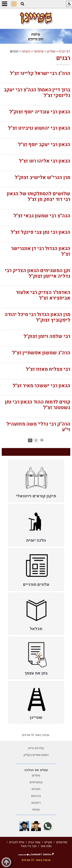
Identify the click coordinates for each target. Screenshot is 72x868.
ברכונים (36, 796)
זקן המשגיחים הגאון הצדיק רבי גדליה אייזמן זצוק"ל (38, 273)
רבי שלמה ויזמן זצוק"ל (47, 336)
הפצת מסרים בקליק (36, 755)
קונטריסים (36, 782)
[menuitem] (36, 481)
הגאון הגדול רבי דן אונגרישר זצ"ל (41, 251)
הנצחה (26, 51)
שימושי (39, 51)
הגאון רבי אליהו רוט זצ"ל (45, 161)
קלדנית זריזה (36, 748)
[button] (22, 4)
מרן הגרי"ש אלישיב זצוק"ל (43, 178)
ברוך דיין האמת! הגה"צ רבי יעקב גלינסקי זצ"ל (37, 93)
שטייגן (51, 51)
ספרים (36, 775)
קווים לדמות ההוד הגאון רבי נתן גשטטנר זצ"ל (38, 405)
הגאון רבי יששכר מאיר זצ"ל (41, 386)
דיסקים (36, 803)
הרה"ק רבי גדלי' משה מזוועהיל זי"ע (38, 427)
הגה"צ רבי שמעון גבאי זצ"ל (42, 216)
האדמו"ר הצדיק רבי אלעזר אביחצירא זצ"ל (43, 295)
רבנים (63, 58)
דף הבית (65, 51)
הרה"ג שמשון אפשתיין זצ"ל (41, 353)
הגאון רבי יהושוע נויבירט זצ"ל (39, 128)
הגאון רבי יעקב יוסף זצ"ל (44, 145)
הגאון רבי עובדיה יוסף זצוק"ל (40, 112)
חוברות (36, 789)
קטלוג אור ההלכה (36, 770)
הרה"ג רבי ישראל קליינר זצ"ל (40, 73)
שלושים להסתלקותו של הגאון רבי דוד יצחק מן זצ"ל (38, 197)
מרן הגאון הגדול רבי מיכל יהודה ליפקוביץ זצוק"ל (37, 317)
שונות (36, 810)
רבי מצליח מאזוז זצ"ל (48, 369)
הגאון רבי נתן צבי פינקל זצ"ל (41, 232)
